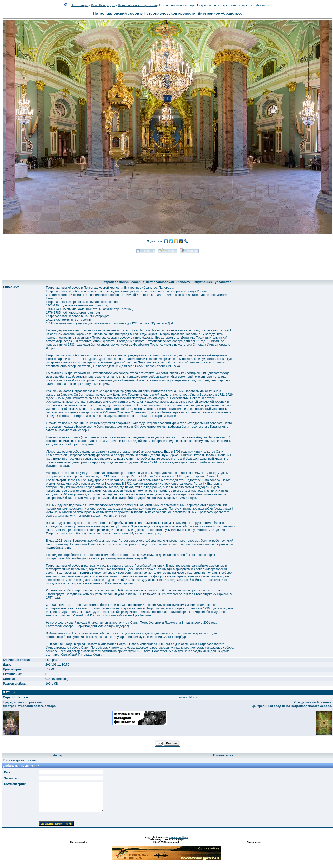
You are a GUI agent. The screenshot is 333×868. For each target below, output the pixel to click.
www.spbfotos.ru (190, 697)
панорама (52, 660)
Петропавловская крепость (137, 5)
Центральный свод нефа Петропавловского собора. (292, 706)
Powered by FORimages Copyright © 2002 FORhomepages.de (166, 841)
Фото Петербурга (103, 5)
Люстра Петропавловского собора (29, 706)
